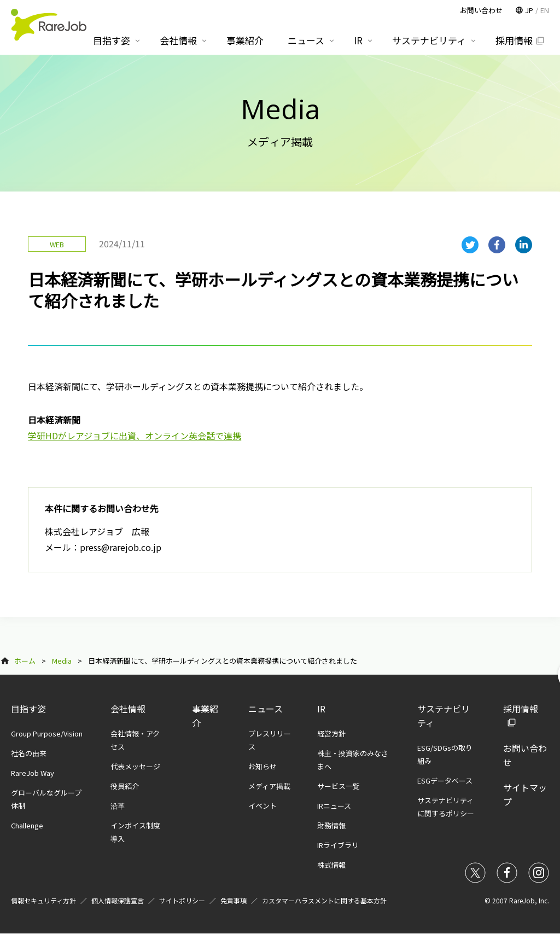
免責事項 (234, 900)
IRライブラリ (338, 845)
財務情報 (331, 825)
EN (545, 10)
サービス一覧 (339, 786)
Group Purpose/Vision (47, 733)
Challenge (27, 825)
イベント (262, 806)
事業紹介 (245, 40)
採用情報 (514, 40)
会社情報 (128, 709)
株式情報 (331, 865)
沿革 (118, 806)
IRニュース (334, 806)
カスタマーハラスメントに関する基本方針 (324, 900)
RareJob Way (33, 773)
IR (321, 709)
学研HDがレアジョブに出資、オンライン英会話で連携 (135, 436)
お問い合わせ (481, 10)
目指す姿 (28, 709)
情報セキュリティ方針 (43, 900)
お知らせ (262, 766)
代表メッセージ (135, 766)
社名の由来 (29, 753)
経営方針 (331, 733)
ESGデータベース (445, 781)
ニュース (266, 709)
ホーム (25, 661)
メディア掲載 (269, 786)
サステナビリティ (429, 40)
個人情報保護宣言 (118, 900)
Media (62, 661)
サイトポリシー (182, 900)
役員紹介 (125, 786)
